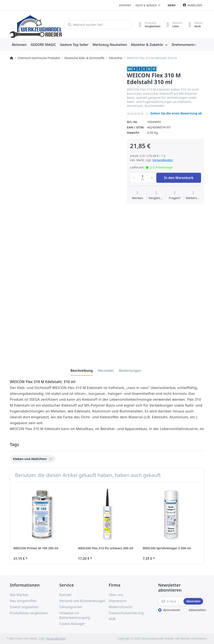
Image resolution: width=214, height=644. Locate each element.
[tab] (82, 371)
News (172, 5)
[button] (133, 178)
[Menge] (143, 178)
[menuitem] (19, 45)
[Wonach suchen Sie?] (98, 25)
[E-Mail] (171, 601)
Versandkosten (163, 160)
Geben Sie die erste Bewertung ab (176, 113)
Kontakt (125, 5)
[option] (33, 459)
